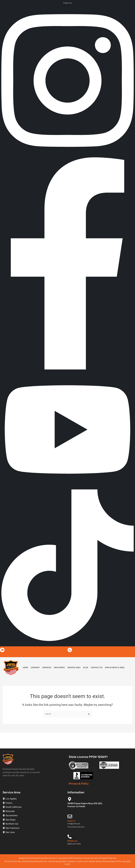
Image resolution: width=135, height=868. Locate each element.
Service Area (74, 668)
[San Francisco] (34, 828)
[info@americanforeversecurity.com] (2, 650)
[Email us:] (70, 816)
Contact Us (97, 668)
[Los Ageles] (34, 799)
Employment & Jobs (115, 668)
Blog (86, 668)
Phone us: (73, 841)
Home (25, 668)
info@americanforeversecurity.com (17, 655)
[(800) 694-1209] (70, 650)
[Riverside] (34, 811)
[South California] (34, 807)
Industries (59, 668)
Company (35, 668)
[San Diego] (34, 820)
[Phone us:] (70, 837)
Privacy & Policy (79, 784)
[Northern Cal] (34, 824)
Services (47, 668)
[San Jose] (34, 832)
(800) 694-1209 (75, 655)
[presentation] (5, 862)
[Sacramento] (34, 815)
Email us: (72, 821)
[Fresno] (34, 803)
